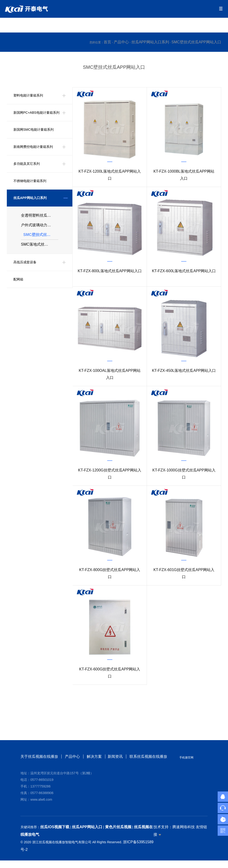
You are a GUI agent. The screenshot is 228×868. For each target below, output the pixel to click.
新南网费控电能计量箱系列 (33, 147)
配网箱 (18, 284)
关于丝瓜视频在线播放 (39, 756)
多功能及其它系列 (27, 164)
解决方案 (94, 756)
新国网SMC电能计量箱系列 (33, 130)
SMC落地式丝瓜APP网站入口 (40, 249)
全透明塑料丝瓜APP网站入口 (40, 217)
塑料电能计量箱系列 (28, 96)
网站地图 (8, 864)
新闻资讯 (116, 756)
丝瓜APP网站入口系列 (150, 42)
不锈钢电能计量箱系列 (30, 182)
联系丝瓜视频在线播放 (149, 756)
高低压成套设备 (25, 267)
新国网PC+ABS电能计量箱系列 (36, 113)
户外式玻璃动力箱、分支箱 (40, 227)
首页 (107, 42)
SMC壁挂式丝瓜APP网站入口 (196, 42)
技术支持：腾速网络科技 (174, 827)
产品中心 (121, 42)
